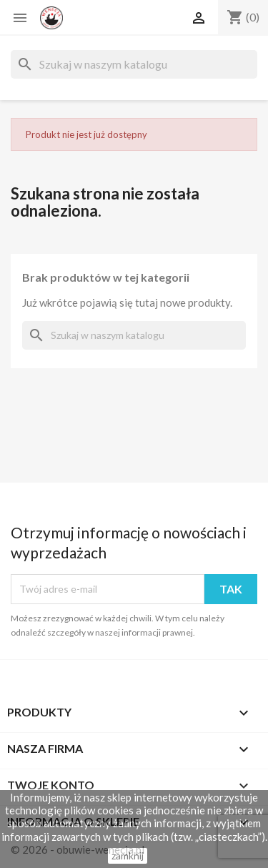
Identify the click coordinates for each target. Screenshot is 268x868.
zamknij (128, 855)
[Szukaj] (134, 64)
